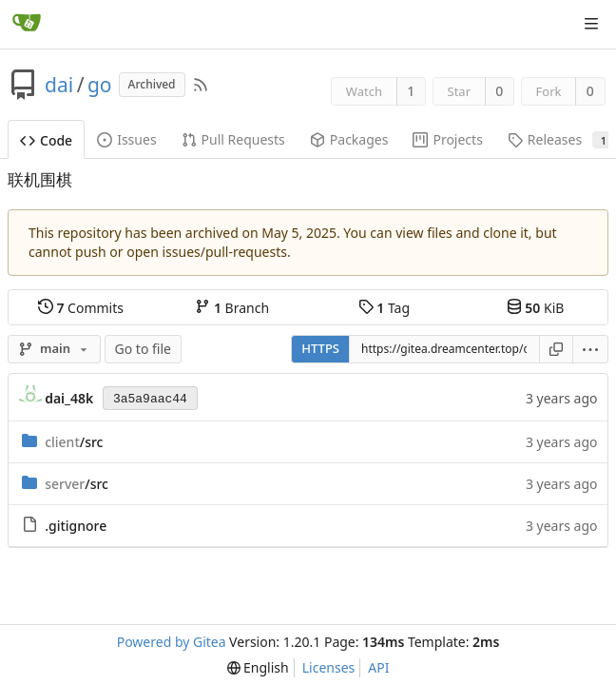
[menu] (591, 349)
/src (74, 442)
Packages (349, 139)
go (100, 85)
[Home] (27, 24)
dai (59, 85)
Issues (126, 139)
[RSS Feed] (201, 85)
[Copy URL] (556, 349)
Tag (384, 307)
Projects (447, 139)
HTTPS (320, 348)
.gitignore (76, 526)
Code (46, 140)
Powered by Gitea (172, 642)
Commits (81, 307)
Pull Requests (233, 139)
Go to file (143, 349)
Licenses (329, 667)
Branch (232, 307)
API (378, 667)
